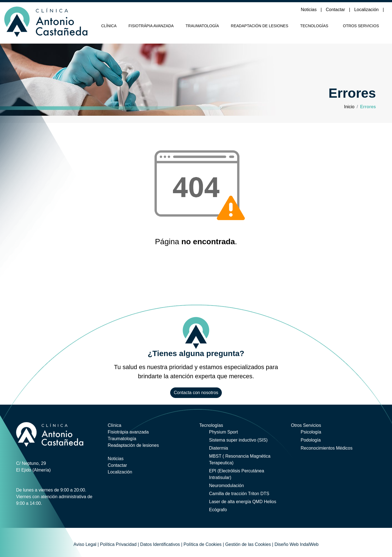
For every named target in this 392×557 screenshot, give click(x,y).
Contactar (336, 10)
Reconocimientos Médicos (327, 448)
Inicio (349, 107)
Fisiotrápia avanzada (151, 26)
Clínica (109, 26)
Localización (367, 10)
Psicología (311, 432)
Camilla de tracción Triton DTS (239, 494)
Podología (311, 440)
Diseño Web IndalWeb (297, 544)
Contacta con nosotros (196, 393)
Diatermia (218, 448)
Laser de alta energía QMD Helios (243, 502)
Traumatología (202, 26)
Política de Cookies (203, 544)
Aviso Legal (85, 544)
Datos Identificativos (160, 544)
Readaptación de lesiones (260, 26)
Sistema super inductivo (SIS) (238, 440)
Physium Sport (223, 432)
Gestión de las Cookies (248, 544)
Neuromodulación (226, 486)
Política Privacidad (118, 544)
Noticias (309, 10)
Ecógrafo (218, 510)
